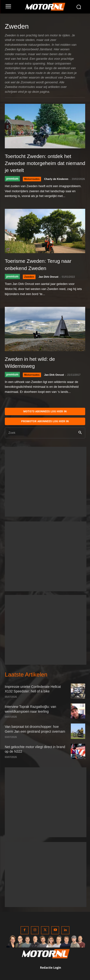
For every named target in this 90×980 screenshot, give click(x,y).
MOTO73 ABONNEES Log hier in (45, 411)
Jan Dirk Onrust (49, 277)
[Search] (80, 433)
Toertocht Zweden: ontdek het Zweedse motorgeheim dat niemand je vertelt (45, 163)
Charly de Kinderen (56, 179)
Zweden (29, 277)
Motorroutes (32, 179)
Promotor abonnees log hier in (45, 421)
